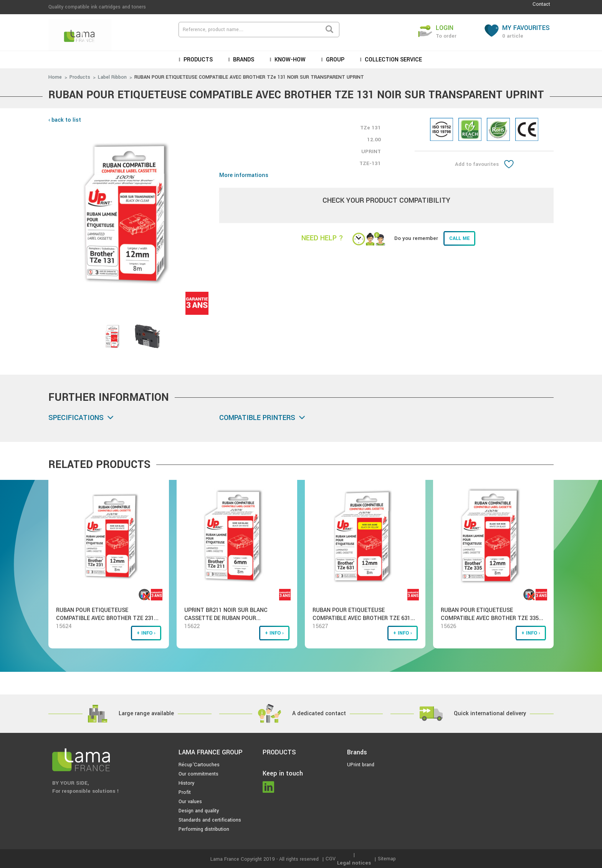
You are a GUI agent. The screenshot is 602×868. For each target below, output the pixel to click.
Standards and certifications (210, 820)
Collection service (393, 60)
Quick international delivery (490, 713)
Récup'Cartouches (199, 765)
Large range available (146, 713)
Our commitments (198, 774)
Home (55, 77)
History (186, 783)
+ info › (146, 633)
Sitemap (387, 859)
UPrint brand (361, 765)
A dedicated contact (319, 713)
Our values (190, 802)
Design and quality (199, 811)
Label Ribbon (112, 77)
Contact (541, 4)
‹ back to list (65, 120)
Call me (459, 238)
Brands (243, 60)
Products (197, 60)
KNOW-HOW (289, 60)
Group (334, 60)
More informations (244, 175)
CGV (331, 859)
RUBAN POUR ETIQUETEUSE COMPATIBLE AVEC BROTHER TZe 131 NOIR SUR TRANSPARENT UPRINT (249, 77)
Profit (185, 792)
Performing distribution (204, 829)
